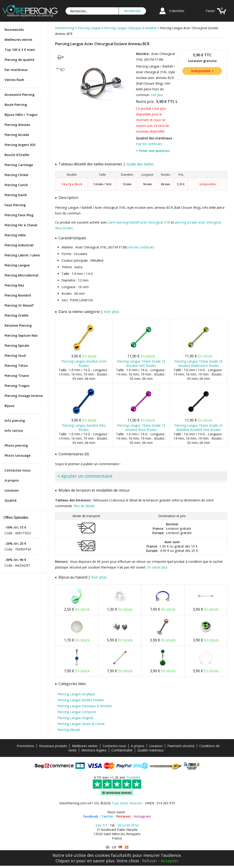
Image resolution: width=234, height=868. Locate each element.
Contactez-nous (17, 470)
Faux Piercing (15, 205)
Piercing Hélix (15, 235)
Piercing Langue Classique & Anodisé (85, 706)
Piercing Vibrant (69, 730)
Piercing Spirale (17, 345)
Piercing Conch (16, 185)
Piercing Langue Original (75, 718)
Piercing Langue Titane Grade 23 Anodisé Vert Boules (141, 363)
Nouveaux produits (53, 746)
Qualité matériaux (150, 750)
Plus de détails (84, 506)
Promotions (25, 746)
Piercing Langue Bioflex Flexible (81, 700)
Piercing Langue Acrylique (76, 694)
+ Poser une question (153, 151)
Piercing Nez (14, 285)
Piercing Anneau (17, 125)
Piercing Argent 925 (20, 145)
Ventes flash (14, 80)
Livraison (12, 490)
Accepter (170, 861)
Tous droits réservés (127, 803)
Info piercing (15, 421)
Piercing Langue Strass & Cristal (81, 724)
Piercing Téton (16, 366)
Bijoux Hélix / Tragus (21, 115)
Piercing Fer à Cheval (21, 225)
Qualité (11, 500)
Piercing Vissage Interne (24, 396)
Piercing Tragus (17, 386)
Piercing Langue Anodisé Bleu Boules (84, 427)
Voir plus (111, 312)
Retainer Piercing (18, 325)
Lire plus (157, 95)
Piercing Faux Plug (19, 215)
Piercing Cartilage (19, 165)
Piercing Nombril (18, 295)
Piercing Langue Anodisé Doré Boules (84, 363)
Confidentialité (122, 750)
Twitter (107, 816)
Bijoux (9, 406)
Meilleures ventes (18, 40)
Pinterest (124, 816)
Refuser (150, 861)
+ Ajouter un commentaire (85, 476)
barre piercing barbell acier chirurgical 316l (139, 222)
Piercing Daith (16, 195)
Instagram (142, 816)
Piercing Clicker (17, 175)
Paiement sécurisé (181, 746)
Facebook (91, 816)
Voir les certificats (149, 144)
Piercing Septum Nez (21, 335)
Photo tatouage (17, 455)
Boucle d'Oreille (17, 155)
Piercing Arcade (17, 135)
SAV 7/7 (101, 825)
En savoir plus (157, 567)
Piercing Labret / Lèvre (22, 255)
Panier (210, 11)
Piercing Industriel (19, 245)
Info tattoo (14, 431)
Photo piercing (16, 445)
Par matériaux (16, 70)
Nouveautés (14, 30)
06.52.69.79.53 (128, 825)
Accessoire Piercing (20, 95)
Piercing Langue (17, 265)
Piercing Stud (15, 356)
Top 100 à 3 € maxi (20, 50)
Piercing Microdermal (21, 275)
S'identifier (177, 11)
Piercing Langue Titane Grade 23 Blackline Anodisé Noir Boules (198, 427)
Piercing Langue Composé (77, 712)
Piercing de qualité (19, 60)
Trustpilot (133, 777)
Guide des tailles (140, 164)
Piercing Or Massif (19, 305)
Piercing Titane (17, 376)
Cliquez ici (65, 861)
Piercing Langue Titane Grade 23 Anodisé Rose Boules (141, 427)
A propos (12, 480)
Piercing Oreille (16, 315)
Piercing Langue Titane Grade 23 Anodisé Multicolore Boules (198, 363)
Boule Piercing (16, 105)
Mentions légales (94, 750)
